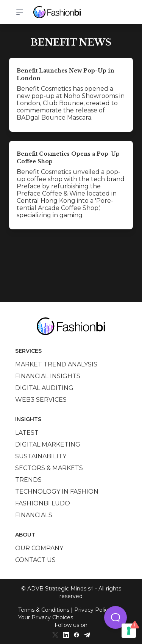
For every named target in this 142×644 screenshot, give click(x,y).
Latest (27, 433)
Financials (34, 515)
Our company (39, 548)
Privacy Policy (93, 610)
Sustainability (41, 456)
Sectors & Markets (49, 468)
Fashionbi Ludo (43, 503)
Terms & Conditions (44, 610)
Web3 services (41, 400)
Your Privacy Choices (46, 617)
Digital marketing (48, 444)
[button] (115, 617)
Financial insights (48, 376)
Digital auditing (44, 388)
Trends (28, 480)
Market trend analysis (56, 364)
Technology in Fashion (57, 492)
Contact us (35, 560)
